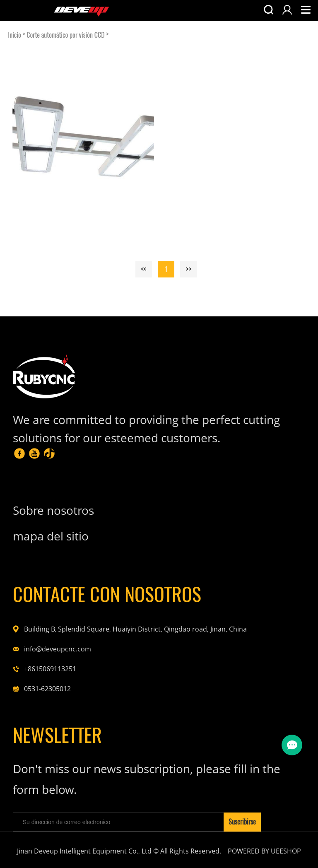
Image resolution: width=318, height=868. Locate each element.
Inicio (14, 35)
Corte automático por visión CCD (65, 35)
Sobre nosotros (53, 510)
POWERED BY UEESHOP (264, 851)
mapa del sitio (51, 536)
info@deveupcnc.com (58, 649)
